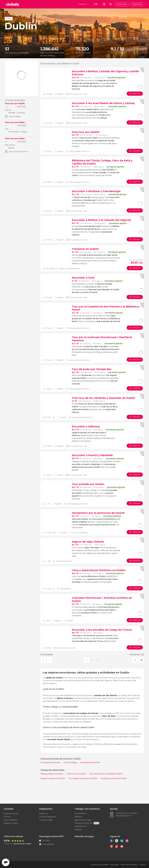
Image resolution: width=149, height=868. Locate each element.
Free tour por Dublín (15, 104)
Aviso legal (114, 865)
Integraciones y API (84, 823)
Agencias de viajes (83, 820)
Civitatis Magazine (47, 817)
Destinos (43, 813)
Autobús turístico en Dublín (114, 778)
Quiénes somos (11, 813)
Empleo (78, 830)
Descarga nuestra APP (51, 836)
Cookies (142, 865)
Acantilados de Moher (90, 762)
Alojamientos (81, 826)
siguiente (134, 660)
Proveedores (81, 813)
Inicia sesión (122, 4)
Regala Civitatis (11, 823)
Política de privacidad (129, 865)
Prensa (7, 817)
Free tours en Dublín (77, 774)
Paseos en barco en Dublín (53, 778)
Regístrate (137, 4)
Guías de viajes (46, 820)
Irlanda (9, 19)
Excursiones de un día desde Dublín (106, 774)
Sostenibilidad (10, 820)
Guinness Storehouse (51, 762)
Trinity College (70, 762)
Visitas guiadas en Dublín (52, 774)
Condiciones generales (99, 865)
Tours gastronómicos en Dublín (83, 778)
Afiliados (78, 817)
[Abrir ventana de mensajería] (6, 862)
